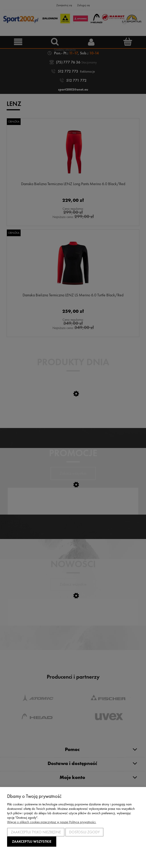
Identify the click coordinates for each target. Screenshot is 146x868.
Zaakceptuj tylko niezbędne (36, 832)
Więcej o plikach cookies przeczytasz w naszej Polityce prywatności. (52, 822)
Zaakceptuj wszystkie (32, 841)
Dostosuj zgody (84, 832)
